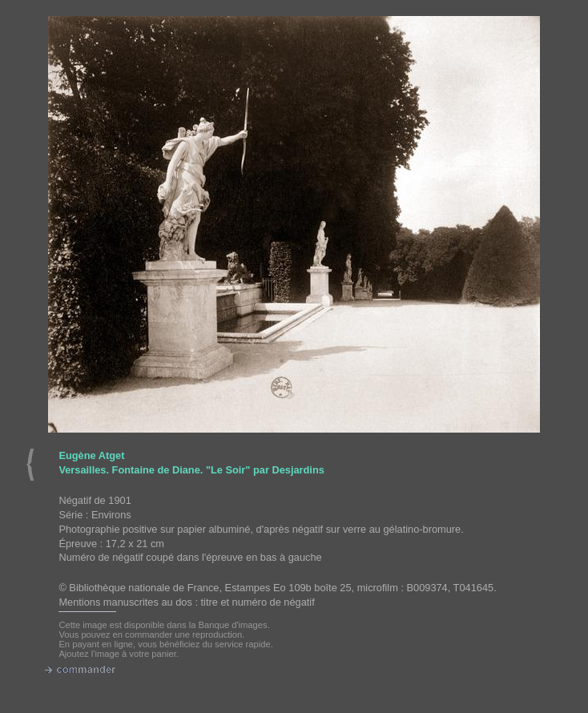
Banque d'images (233, 625)
